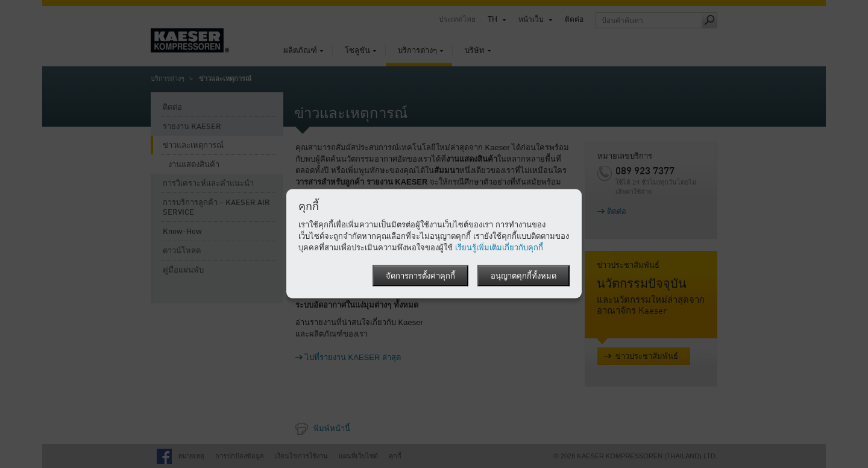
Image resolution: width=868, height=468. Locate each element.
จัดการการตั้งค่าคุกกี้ (420, 277)
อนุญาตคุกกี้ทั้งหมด (524, 277)
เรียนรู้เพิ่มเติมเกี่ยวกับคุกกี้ (499, 248)
